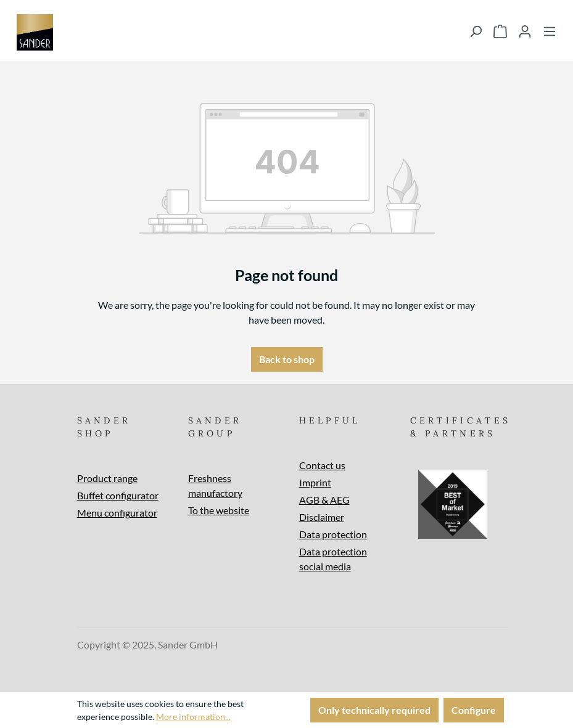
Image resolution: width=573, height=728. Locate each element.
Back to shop (287, 359)
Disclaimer (322, 517)
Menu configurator (117, 513)
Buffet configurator (118, 495)
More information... (193, 717)
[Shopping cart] (500, 31)
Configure (474, 710)
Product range (107, 478)
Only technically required (374, 710)
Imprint (315, 482)
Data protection (333, 534)
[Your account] (525, 31)
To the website (219, 510)
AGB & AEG (324, 500)
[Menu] (550, 31)
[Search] (476, 31)
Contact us (322, 465)
